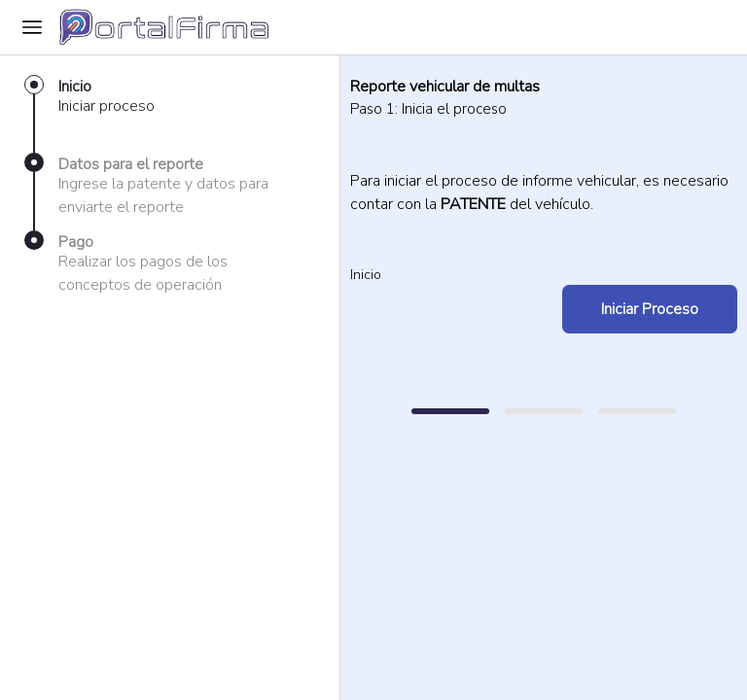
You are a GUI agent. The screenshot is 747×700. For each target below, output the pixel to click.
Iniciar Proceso (650, 309)
